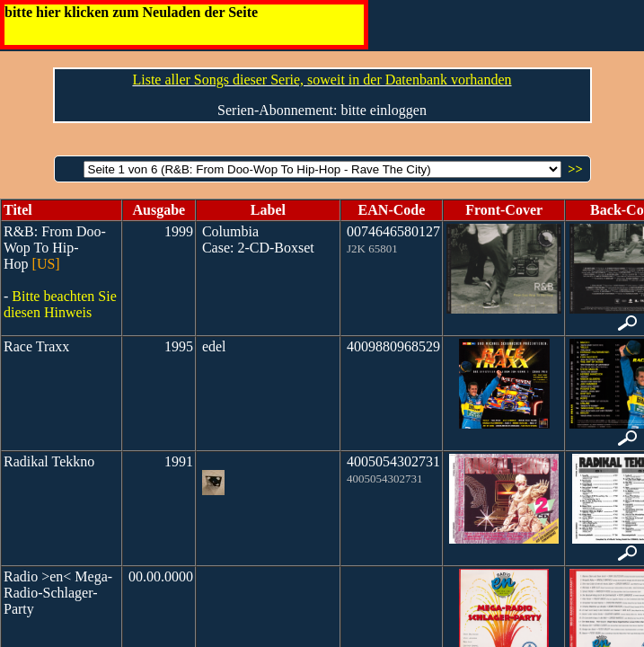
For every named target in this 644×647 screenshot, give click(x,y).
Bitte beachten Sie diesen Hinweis (60, 304)
